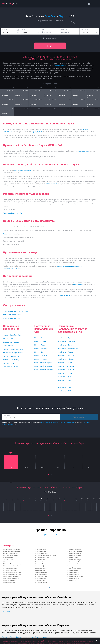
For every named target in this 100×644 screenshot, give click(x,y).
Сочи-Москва (9, 558)
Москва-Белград (74, 578)
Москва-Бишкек (74, 574)
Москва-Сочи (9, 560)
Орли (45, 637)
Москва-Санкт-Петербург (12, 549)
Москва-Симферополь (12, 553)
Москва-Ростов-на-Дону (13, 572)
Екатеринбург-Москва (12, 578)
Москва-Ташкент (74, 572)
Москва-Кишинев (42, 553)
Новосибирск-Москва (76, 551)
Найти (50, 46)
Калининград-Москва (76, 562)
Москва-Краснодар (11, 568)
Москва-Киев (9, 562)
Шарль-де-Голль (23, 637)
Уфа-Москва (41, 581)
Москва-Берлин (42, 583)
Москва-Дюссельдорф (76, 576)
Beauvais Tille (7, 637)
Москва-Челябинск (75, 564)
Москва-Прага (73, 558)
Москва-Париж (42, 549)
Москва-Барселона (75, 553)
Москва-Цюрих (74, 570)
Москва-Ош (73, 581)
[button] (49, 474)
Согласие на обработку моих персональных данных (58, 422)
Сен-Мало (6, 612)
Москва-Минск (42, 578)
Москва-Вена (41, 562)
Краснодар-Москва (11, 570)
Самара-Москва (42, 576)
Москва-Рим (41, 570)
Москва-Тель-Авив (43, 558)
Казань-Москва (42, 574)
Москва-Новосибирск (76, 549)
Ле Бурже (36, 637)
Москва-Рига (41, 560)
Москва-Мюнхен (10, 583)
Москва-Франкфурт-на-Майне (47, 556)
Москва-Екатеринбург (12, 576)
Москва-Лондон (42, 564)
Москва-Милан (73, 566)
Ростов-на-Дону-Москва (13, 574)
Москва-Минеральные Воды (13, 564)
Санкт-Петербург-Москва (12, 551)
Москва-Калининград (76, 556)
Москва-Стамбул (11, 581)
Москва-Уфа (41, 566)
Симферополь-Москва (12, 556)
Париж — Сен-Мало (50, 535)
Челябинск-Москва (75, 568)
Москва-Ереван (42, 551)
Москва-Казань (42, 568)
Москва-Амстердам (75, 560)
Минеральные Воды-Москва (13, 566)
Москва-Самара (42, 572)
